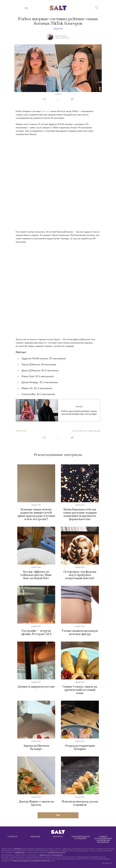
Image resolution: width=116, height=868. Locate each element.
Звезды (79, 407)
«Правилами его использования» (51, 855)
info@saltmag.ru (20, 853)
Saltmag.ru (18, 849)
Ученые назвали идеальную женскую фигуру (80, 633)
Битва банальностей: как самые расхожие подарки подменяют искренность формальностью (80, 514)
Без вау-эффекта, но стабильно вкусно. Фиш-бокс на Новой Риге (36, 575)
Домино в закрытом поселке (36, 687)
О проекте (12, 837)
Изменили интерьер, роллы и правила (80, 803)
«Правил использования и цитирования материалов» (31, 861)
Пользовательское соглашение (81, 838)
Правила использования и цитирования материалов (104, 839)
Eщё (58, 815)
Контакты (58, 837)
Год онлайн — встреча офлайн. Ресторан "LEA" (36, 633)
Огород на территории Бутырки (80, 747)
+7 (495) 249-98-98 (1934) (56, 853)
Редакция (35, 837)
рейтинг (46, 111)
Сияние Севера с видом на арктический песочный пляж (80, 690)
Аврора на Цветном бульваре (36, 747)
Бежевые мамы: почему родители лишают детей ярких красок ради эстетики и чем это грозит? (36, 514)
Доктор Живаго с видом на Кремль (36, 803)
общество (22, 431)
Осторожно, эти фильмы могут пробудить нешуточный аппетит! (80, 575)
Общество (58, 29)
